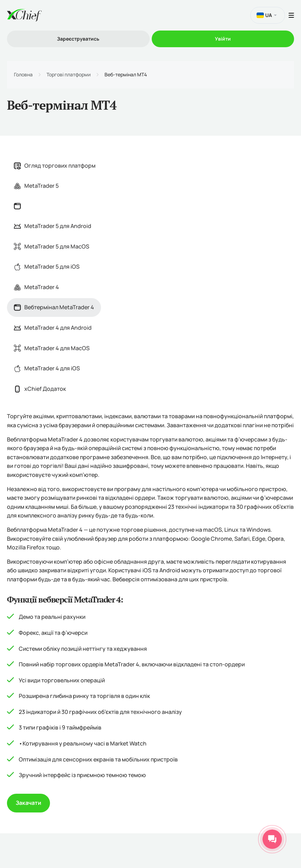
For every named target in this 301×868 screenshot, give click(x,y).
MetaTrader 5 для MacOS (52, 246)
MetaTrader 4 (36, 287)
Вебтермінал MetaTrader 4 (54, 307)
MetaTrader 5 (36, 186)
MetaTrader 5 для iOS (47, 267)
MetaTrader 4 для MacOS (52, 348)
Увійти (223, 39)
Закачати (28, 803)
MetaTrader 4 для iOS (47, 368)
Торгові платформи (69, 75)
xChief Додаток (40, 389)
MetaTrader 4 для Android (53, 328)
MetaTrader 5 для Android (53, 226)
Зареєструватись (78, 39)
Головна (23, 75)
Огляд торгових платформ (55, 166)
